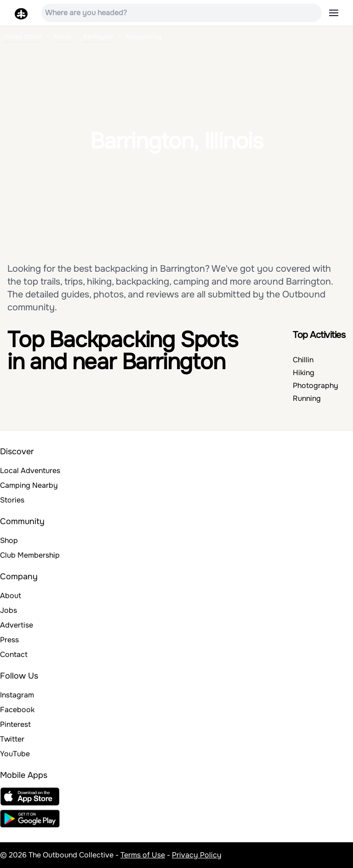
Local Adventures (30, 471)
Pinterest (15, 724)
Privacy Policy (197, 855)
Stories (12, 500)
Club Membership (30, 555)
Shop (9, 540)
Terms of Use (143, 855)
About (11, 596)
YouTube (15, 754)
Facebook (17, 710)
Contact (14, 654)
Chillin (303, 360)
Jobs (9, 610)
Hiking (304, 373)
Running (307, 398)
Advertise (17, 625)
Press (9, 640)
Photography (316, 385)
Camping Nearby (29, 485)
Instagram (17, 695)
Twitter (12, 739)
